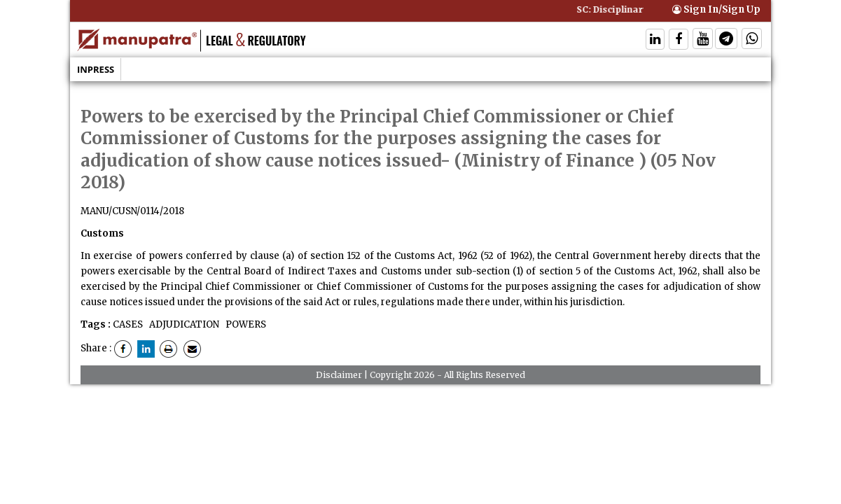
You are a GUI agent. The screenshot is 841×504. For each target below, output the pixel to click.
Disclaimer (339, 375)
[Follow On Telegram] (726, 40)
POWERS (245, 324)
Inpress (96, 69)
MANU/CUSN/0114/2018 (132, 211)
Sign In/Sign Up (716, 9)
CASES (128, 324)
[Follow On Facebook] (679, 40)
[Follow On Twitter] (703, 40)
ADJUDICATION (183, 324)
